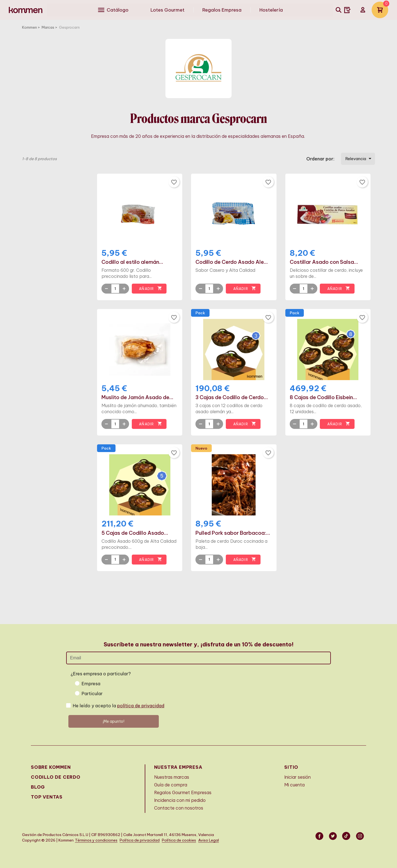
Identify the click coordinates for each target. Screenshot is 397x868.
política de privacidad (141, 706)
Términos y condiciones (96, 840)
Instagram (360, 836)
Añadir (150, 288)
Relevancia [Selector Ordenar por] (359, 158)
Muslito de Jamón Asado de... (137, 397)
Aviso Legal (209, 840)
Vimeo (347, 836)
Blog (38, 787)
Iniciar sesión (297, 777)
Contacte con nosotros (179, 808)
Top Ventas (47, 797)
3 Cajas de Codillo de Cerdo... (232, 397)
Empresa (91, 684)
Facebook (320, 836)
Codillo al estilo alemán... (132, 262)
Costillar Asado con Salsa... (324, 262)
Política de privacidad (140, 840)
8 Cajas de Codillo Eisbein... (323, 397)
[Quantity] (115, 289)
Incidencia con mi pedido (180, 800)
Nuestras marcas (172, 777)
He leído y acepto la (119, 706)
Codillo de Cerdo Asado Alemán (234, 262)
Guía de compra (171, 785)
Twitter (333, 836)
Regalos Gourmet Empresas (183, 792)
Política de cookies (179, 840)
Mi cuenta (294, 785)
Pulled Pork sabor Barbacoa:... (233, 533)
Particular (92, 694)
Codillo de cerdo (56, 777)
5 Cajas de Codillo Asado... (135, 533)
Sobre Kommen (51, 767)
